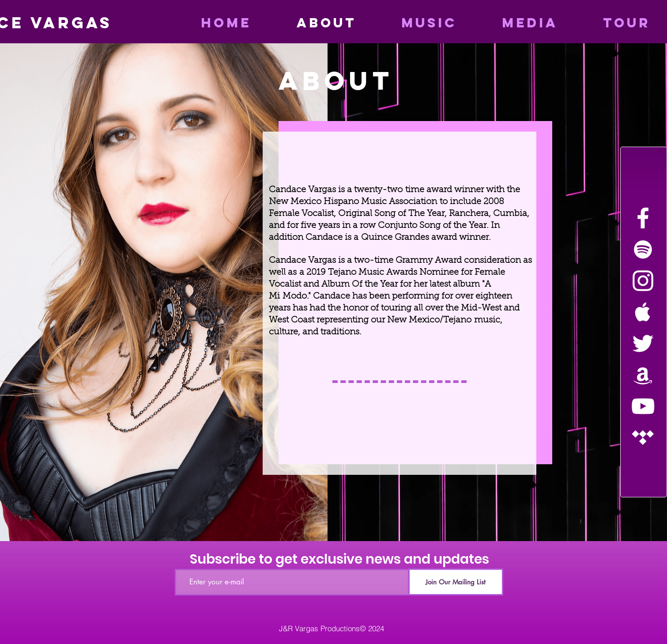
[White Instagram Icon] (643, 281)
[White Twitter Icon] (643, 343)
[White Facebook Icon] (643, 218)
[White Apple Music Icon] (643, 312)
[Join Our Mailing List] (456, 582)
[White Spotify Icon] (643, 249)
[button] (514, 23)
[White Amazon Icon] (643, 375)
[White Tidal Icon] (643, 438)
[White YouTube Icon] (643, 406)
